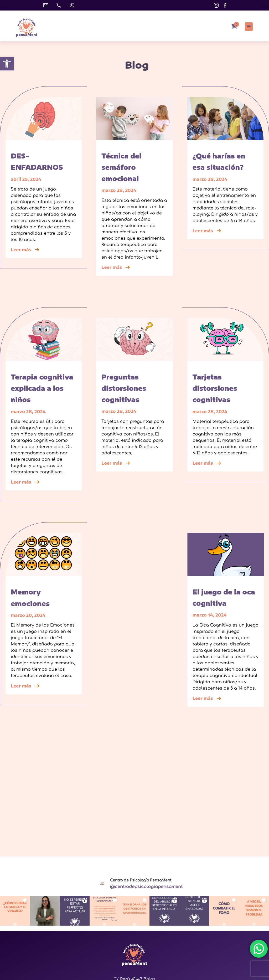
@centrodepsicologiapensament (146, 887)
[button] (7, 64)
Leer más (25, 250)
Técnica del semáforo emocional (121, 167)
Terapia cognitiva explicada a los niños (42, 388)
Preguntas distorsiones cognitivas (124, 388)
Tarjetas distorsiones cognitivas (215, 388)
